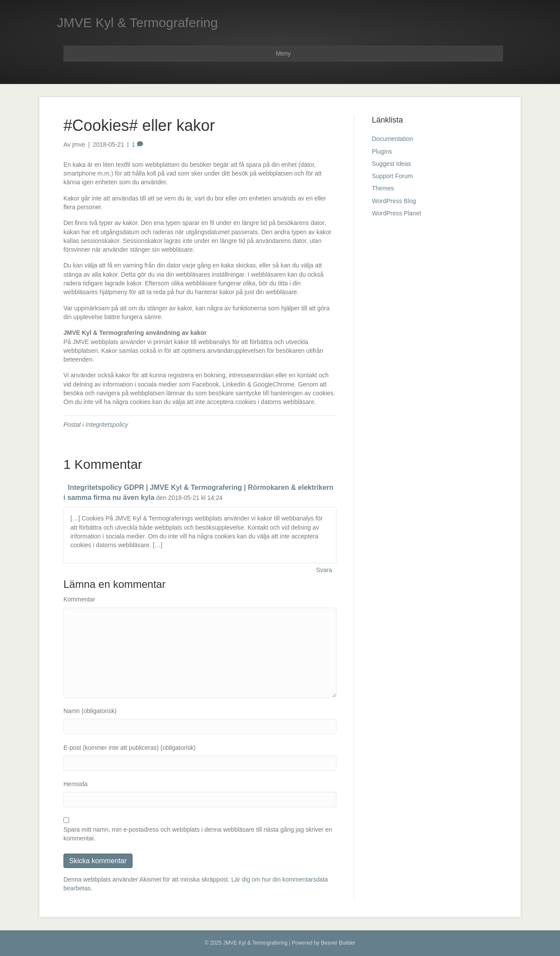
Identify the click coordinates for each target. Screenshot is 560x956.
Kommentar (79, 599)
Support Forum (392, 176)
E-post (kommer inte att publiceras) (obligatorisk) (129, 748)
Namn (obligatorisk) (90, 711)
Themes (383, 188)
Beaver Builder (338, 943)
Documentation (392, 139)
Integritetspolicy (107, 425)
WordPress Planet (397, 213)
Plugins (382, 151)
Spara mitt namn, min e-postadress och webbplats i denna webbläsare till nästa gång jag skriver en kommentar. (198, 834)
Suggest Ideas (392, 164)
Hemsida (75, 784)
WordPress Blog (394, 201)
